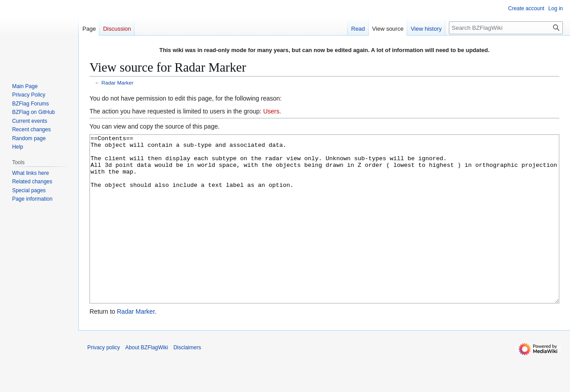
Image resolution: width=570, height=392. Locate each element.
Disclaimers (187, 381)
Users (271, 111)
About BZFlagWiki (147, 381)
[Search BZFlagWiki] (506, 28)
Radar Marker (118, 83)
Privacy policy (104, 381)
